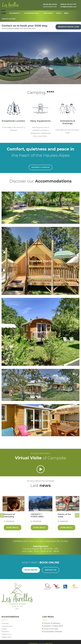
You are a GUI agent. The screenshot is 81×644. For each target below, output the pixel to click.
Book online (31, 570)
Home (4, 13)
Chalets (4, 629)
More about (13, 528)
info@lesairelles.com (68, 7)
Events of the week (64, 515)
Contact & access (8, 19)
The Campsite (15, 13)
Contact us (51, 570)
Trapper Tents (6, 637)
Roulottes (5, 632)
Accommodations (32, 13)
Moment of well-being (9, 515)
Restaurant (48, 13)
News (66, 13)
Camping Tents (7, 626)
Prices (59, 13)
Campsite (5, 623)
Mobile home (7, 634)
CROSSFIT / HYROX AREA (37, 515)
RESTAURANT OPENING (53, 632)
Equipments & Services (41, 167)
